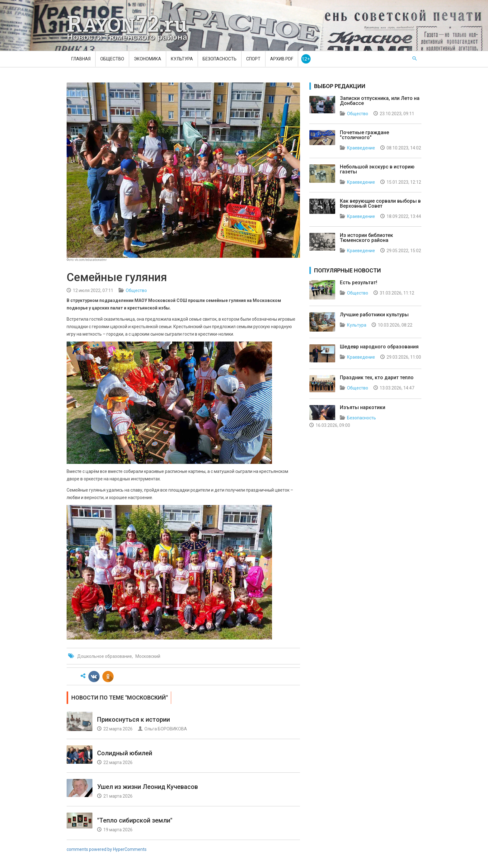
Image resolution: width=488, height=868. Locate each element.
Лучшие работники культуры (374, 315)
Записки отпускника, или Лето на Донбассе (380, 101)
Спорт (253, 59)
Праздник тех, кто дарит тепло (377, 377)
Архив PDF (282, 59)
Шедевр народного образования (379, 347)
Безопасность (220, 59)
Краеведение (361, 148)
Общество (112, 59)
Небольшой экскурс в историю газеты (377, 169)
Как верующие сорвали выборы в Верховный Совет (380, 203)
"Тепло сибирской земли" (135, 820)
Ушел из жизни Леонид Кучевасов (148, 787)
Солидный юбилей (125, 753)
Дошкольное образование (105, 656)
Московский (148, 656)
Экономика (148, 59)
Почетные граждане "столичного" (364, 135)
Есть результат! (359, 283)
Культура (182, 59)
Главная (81, 59)
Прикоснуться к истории (134, 719)
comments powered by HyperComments (107, 849)
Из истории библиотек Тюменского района (366, 238)
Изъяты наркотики (363, 407)
